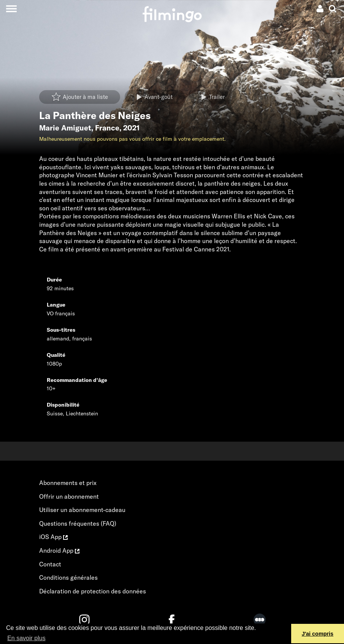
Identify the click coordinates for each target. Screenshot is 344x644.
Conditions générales (68, 577)
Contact (50, 564)
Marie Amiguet (65, 128)
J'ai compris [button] (318, 634)
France (107, 128)
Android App (59, 550)
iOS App (53, 537)
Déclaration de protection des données (93, 591)
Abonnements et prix (68, 483)
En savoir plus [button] (26, 638)
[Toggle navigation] (11, 9)
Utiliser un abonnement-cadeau (82, 510)
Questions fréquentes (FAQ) (78, 523)
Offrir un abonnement (69, 496)
